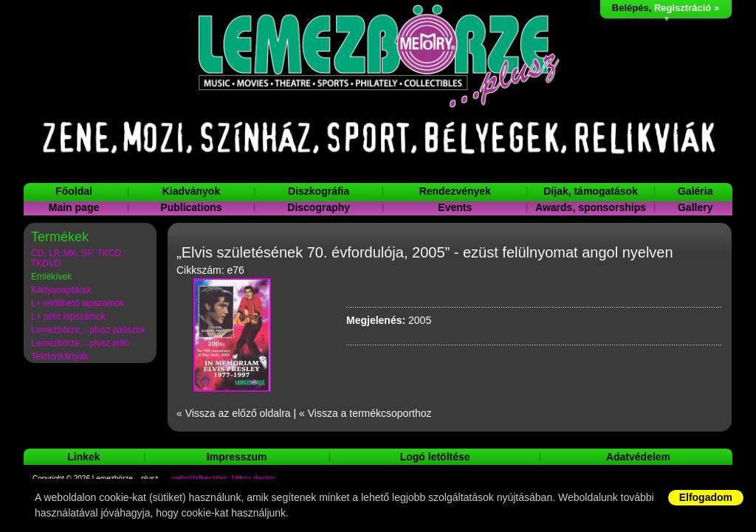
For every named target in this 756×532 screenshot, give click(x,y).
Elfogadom (706, 497)
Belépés (630, 8)
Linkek (83, 457)
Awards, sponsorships (591, 207)
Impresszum (237, 457)
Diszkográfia (319, 191)
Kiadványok (192, 191)
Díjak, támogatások (591, 191)
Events (455, 207)
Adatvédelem (638, 457)
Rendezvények (455, 191)
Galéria (695, 191)
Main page (74, 207)
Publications (191, 207)
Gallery (695, 207)
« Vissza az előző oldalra (234, 413)
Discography (319, 207)
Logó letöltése (435, 457)
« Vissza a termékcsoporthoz (365, 413)
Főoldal (74, 191)
